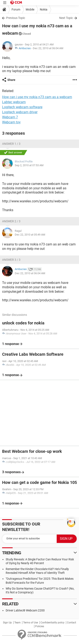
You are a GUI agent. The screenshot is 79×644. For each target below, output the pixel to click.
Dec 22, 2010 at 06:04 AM (48, 48)
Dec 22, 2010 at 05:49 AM (30, 235)
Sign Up (7, 623)
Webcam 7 (10, 117)
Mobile (30, 9)
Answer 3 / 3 (11, 260)
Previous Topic (16, 18)
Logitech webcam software (22, 107)
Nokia (44, 9)
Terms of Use (31, 623)
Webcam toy (11, 122)
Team (17, 623)
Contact (72, 623)
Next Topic (66, 18)
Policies (40, 626)
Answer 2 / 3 (11, 221)
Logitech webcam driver (20, 112)
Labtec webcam (14, 102)
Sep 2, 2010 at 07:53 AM (29, 165)
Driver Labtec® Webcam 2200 (25, 610)
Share (11, 80)
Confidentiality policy (52, 623)
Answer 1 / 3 (11, 144)
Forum (16, 9)
